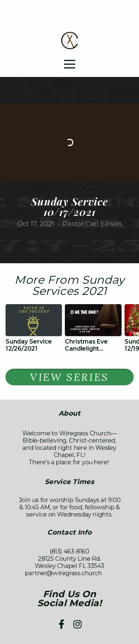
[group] (34, 331)
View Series (69, 377)
